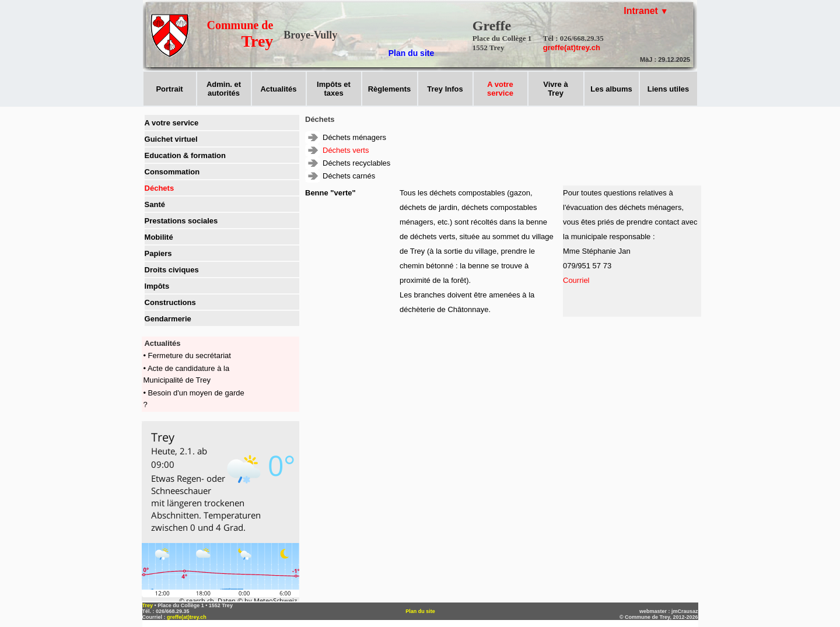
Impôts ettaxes (334, 89)
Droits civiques (172, 270)
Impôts (157, 286)
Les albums (611, 89)
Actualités (278, 89)
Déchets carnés (349, 176)
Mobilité (159, 237)
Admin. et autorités (224, 89)
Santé (155, 204)
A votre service (172, 123)
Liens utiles (668, 89)
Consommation (172, 172)
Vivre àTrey (555, 89)
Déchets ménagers (354, 137)
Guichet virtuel (171, 139)
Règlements (390, 89)
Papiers (158, 253)
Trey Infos (445, 89)
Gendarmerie (168, 319)
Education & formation (185, 155)
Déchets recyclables (356, 163)
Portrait (169, 89)
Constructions (170, 302)
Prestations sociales (181, 221)
